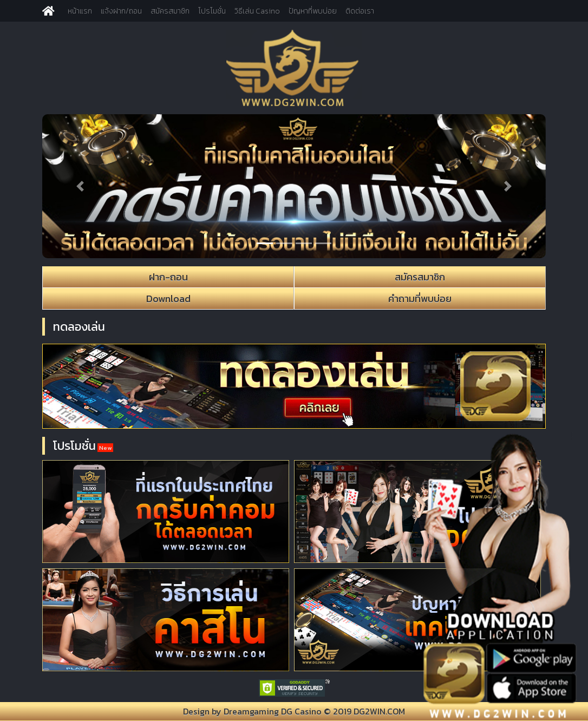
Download (168, 299)
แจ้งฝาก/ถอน (121, 11)
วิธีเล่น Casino (257, 11)
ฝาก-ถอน (168, 277)
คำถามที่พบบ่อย (420, 299)
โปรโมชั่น (212, 11)
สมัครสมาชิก (170, 11)
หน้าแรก (80, 11)
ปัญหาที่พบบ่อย (313, 11)
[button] (80, 186)
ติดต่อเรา (360, 11)
